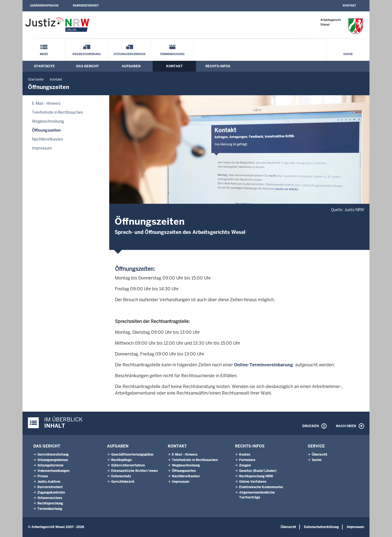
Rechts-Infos (218, 66)
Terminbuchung (172, 54)
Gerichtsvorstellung (53, 455)
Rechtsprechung (50, 503)
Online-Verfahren (253, 482)
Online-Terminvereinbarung (264, 365)
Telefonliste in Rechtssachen (57, 112)
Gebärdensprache (44, 6)
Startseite (44, 66)
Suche (348, 54)
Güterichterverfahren (128, 465)
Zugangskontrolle (51, 492)
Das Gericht (88, 66)
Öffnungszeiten (46, 130)
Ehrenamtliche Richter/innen (134, 471)
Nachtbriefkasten (47, 139)
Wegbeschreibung (87, 54)
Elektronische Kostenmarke (261, 487)
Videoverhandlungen (53, 471)
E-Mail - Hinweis (46, 103)
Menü (44, 54)
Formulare (247, 460)
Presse (43, 476)
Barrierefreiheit (86, 6)
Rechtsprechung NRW (256, 476)
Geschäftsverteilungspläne (132, 455)
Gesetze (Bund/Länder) (258, 471)
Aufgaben (131, 66)
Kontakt (349, 6)
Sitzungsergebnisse (130, 54)
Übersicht (319, 455)
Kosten (245, 455)
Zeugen (245, 465)
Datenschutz (121, 476)
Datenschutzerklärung (321, 527)
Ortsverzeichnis (50, 498)
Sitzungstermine (50, 465)
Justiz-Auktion (49, 482)
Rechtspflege (121, 460)
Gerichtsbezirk (123, 482)
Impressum (42, 148)
